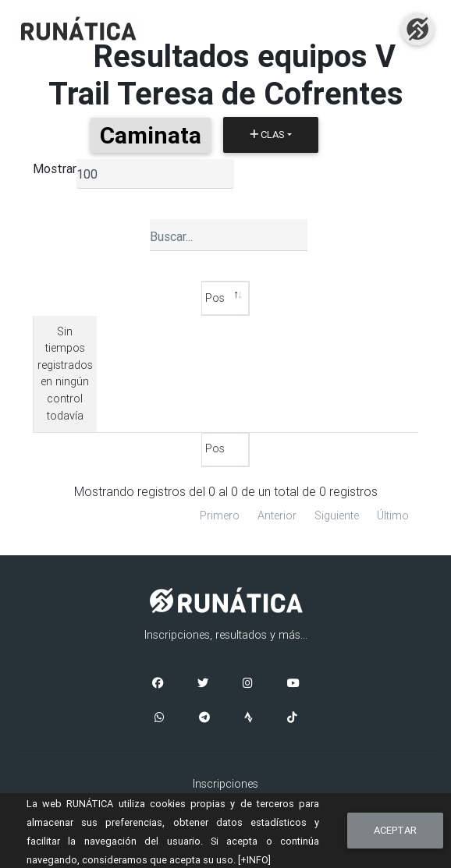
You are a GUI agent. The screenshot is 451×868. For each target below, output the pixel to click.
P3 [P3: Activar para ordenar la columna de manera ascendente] (386, 298)
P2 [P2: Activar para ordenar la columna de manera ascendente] (303, 298)
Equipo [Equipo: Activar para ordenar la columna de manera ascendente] (169, 298)
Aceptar (395, 830)
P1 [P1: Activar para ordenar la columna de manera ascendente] (220, 298)
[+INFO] (254, 860)
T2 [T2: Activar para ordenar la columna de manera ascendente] (344, 298)
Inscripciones (225, 700)
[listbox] (155, 174)
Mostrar (55, 168)
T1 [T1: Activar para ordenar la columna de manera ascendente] (262, 298)
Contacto (226, 758)
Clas (267, 135)
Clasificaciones (225, 717)
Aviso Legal (225, 775)
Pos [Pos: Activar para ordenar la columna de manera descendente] (47, 298)
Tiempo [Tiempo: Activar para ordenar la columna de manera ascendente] (104, 298)
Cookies (226, 792)
